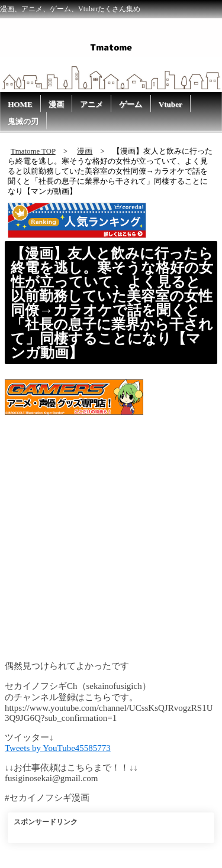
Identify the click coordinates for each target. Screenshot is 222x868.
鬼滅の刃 (23, 121)
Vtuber (170, 104)
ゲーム (131, 104)
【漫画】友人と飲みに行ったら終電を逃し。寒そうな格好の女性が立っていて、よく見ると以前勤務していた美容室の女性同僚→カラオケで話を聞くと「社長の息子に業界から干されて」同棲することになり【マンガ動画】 (112, 303)
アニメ (91, 104)
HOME (20, 104)
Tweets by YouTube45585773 (58, 748)
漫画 (56, 104)
